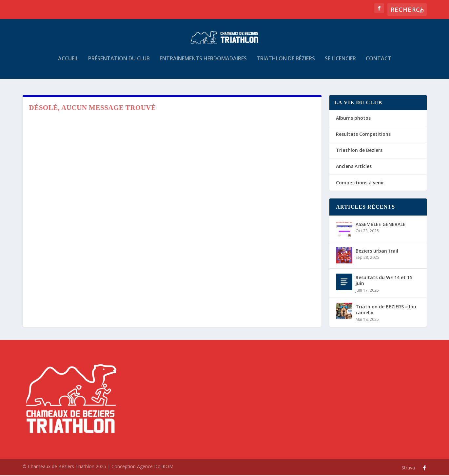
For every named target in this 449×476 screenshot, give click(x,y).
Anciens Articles (354, 167)
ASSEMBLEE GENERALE (381, 225)
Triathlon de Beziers (359, 151)
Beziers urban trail (377, 251)
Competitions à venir (360, 183)
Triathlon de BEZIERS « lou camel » (386, 310)
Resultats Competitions (363, 135)
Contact (379, 63)
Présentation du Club (119, 63)
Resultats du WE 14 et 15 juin (384, 281)
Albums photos (353, 119)
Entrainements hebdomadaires (203, 63)
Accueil (68, 63)
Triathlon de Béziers (286, 63)
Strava (408, 468)
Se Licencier (340, 63)
